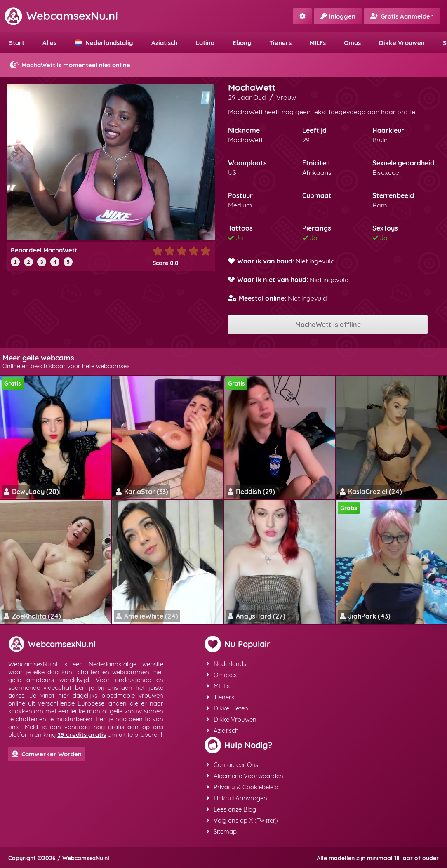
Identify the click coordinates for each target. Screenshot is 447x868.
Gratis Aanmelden (402, 16)
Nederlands (226, 664)
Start (17, 43)
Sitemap (221, 832)
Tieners (280, 43)
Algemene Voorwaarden (245, 776)
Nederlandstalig (104, 43)
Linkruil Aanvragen (237, 798)
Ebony (242, 43)
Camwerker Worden (47, 754)
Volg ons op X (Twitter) (242, 820)
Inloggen (338, 16)
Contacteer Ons (232, 765)
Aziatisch (165, 43)
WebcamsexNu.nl (61, 16)
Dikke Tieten (227, 708)
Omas (352, 43)
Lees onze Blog (231, 809)
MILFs (318, 43)
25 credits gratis (82, 735)
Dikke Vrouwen (402, 43)
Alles (49, 43)
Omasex (221, 675)
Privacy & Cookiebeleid (242, 787)
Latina (205, 43)
